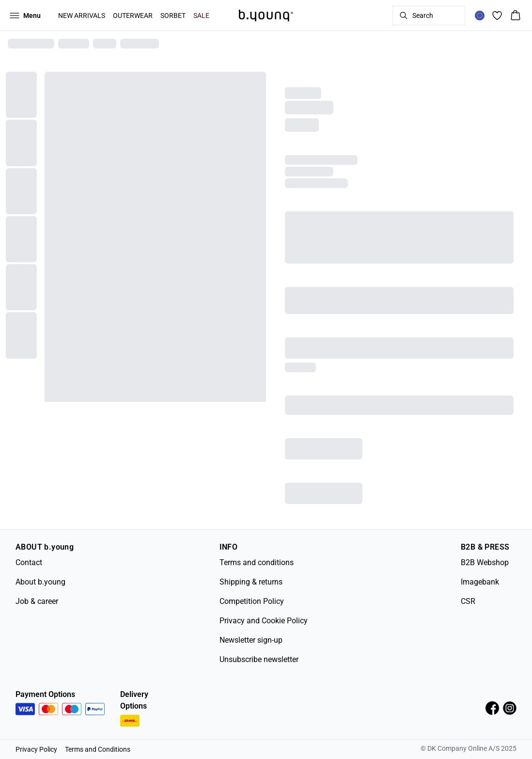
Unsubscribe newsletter (259, 659)
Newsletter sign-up (251, 640)
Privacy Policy (36, 749)
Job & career (37, 601)
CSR (468, 601)
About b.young (40, 582)
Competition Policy (252, 601)
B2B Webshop (485, 562)
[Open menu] (25, 16)
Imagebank (480, 582)
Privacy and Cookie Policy (264, 621)
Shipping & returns (251, 582)
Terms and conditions (257, 562)
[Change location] (480, 16)
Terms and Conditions (98, 749)
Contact (29, 562)
